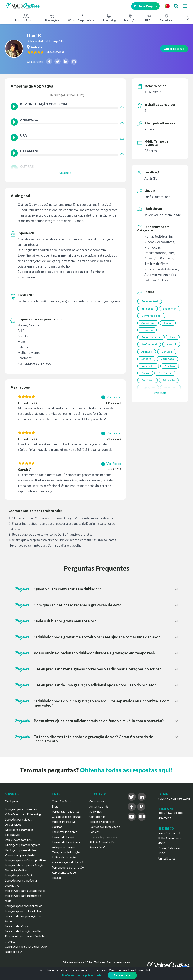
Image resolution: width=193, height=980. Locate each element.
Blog (55, 806)
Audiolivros (167, 18)
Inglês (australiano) (67, 95)
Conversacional (151, 324)
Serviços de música (17, 926)
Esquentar (148, 317)
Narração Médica (16, 870)
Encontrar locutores (64, 832)
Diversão (170, 402)
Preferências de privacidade (82, 975)
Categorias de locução (66, 852)
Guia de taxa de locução (67, 817)
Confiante (166, 394)
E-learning (109, 18)
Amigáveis (148, 332)
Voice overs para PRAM (20, 855)
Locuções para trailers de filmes (25, 911)
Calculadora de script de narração (26, 946)
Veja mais (65, 173)
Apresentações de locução (68, 862)
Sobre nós (96, 811)
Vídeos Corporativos (81, 18)
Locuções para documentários (24, 906)
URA (148, 18)
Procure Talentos (26, 18)
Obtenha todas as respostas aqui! (126, 770)
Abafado (167, 363)
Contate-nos (97, 817)
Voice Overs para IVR (18, 840)
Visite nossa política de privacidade (131, 970)
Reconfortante (151, 348)
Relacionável (150, 301)
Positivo (170, 386)
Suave (169, 332)
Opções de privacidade (103, 837)
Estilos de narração (64, 857)
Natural (146, 363)
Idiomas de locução (64, 837)
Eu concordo (122, 975)
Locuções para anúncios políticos (26, 860)
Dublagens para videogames (23, 845)
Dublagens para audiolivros (22, 850)
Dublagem (11, 801)
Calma (145, 394)
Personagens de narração (68, 867)
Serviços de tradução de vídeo (24, 931)
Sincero (167, 371)
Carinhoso (148, 378)
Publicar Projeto (142, 6)
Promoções (52, 18)
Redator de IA (14, 952)
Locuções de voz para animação (25, 865)
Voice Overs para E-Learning (23, 814)
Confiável (147, 402)
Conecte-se (97, 801)
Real (173, 348)
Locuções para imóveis (19, 875)
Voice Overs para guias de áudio (25, 891)
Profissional (149, 355)
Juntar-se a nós (99, 806)
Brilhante (147, 309)
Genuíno (147, 371)
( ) (74, 52)
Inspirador (148, 386)
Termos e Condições (102, 822)
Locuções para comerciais (21, 809)
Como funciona (61, 801)
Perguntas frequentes (66, 811)
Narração (130, 18)
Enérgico (147, 340)
